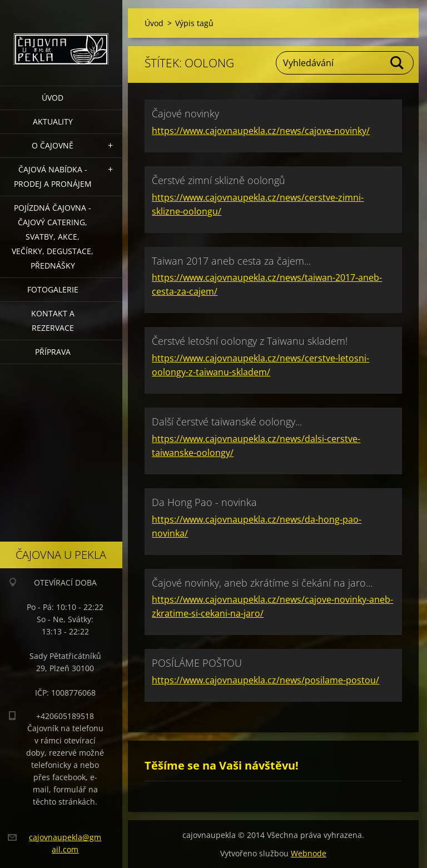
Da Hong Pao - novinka (204, 502)
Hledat (398, 63)
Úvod (53, 98)
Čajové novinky (185, 113)
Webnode (309, 853)
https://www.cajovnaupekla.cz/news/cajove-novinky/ (261, 131)
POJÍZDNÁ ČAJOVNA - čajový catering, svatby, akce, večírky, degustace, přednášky (53, 237)
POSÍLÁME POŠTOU (197, 663)
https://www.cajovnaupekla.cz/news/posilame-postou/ (265, 680)
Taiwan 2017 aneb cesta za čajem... (231, 261)
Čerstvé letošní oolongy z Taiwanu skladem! (250, 341)
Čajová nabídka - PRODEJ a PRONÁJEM (53, 177)
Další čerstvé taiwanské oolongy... (227, 421)
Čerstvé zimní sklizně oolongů (219, 180)
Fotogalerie (53, 289)
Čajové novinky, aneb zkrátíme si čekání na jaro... (262, 583)
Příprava (53, 352)
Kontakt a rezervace (53, 321)
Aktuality (53, 121)
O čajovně (53, 145)
